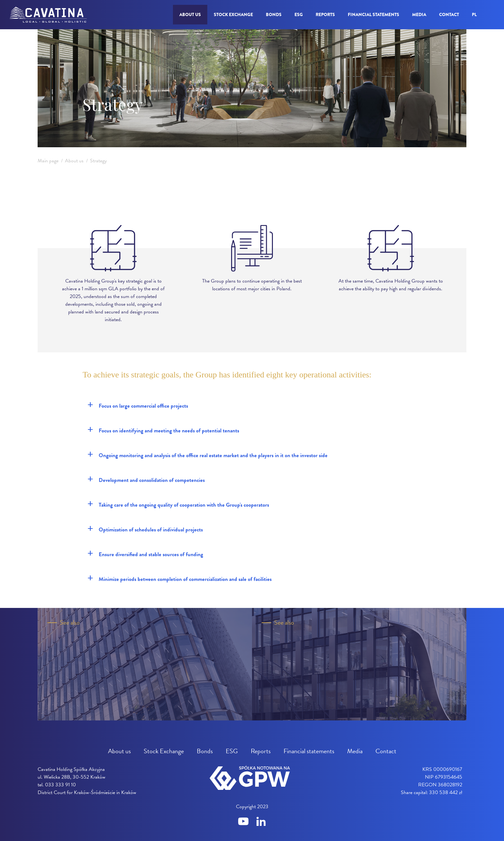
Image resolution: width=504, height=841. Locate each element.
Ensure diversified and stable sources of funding (145, 554)
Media (419, 14)
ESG (299, 14)
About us (190, 14)
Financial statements (373, 14)
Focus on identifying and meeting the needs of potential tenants (163, 430)
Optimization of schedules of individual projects (145, 529)
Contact (449, 14)
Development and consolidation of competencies (146, 479)
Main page (48, 161)
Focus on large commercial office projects (138, 405)
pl (474, 14)
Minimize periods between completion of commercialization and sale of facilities (180, 578)
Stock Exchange (233, 14)
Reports (325, 14)
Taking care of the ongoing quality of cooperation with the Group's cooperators (178, 504)
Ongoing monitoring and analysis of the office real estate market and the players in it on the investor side (207, 455)
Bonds (274, 14)
